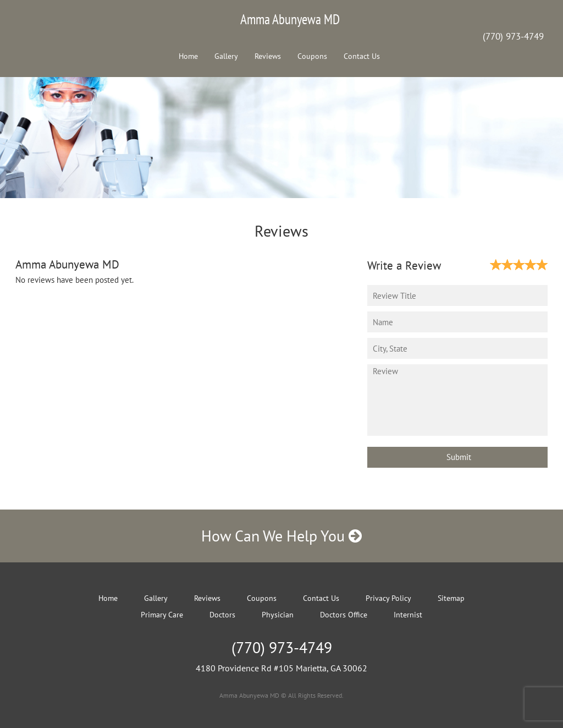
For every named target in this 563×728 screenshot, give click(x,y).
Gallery (226, 56)
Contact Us (362, 56)
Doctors (222, 615)
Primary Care (162, 615)
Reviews (268, 56)
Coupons (312, 56)
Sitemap (451, 598)
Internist (408, 615)
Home (188, 56)
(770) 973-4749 (513, 36)
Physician (278, 615)
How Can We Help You (281, 536)
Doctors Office (344, 615)
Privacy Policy (388, 598)
